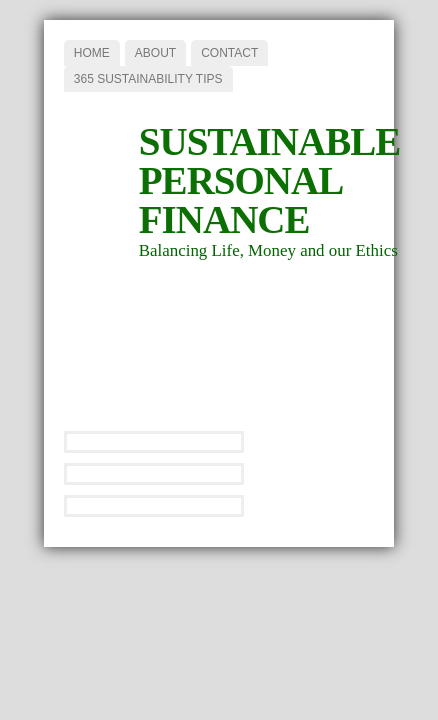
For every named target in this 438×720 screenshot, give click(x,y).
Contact (229, 53)
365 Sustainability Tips (148, 79)
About (155, 53)
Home (92, 53)
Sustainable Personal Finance (269, 180)
